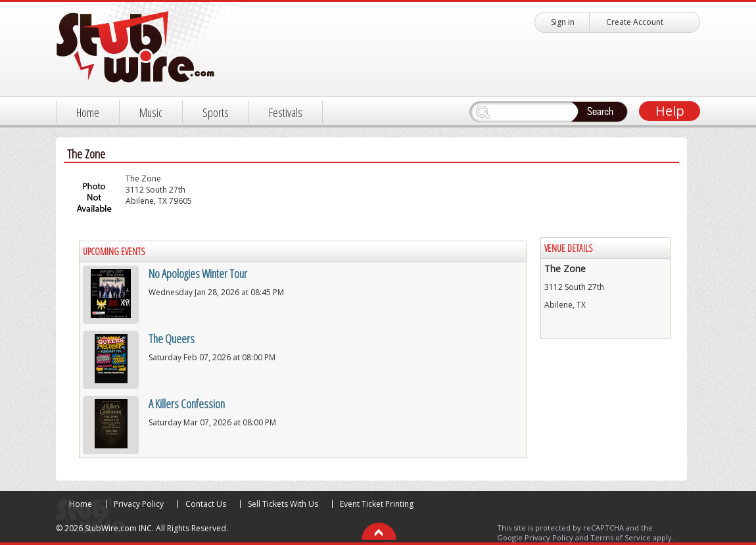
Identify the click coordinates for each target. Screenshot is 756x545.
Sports (216, 112)
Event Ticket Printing (377, 504)
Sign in (563, 22)
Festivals (286, 112)
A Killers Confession (187, 404)
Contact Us (206, 504)
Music (151, 112)
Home (88, 112)
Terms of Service (621, 537)
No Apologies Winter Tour (198, 273)
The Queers (172, 339)
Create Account (635, 22)
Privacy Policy (139, 504)
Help (670, 111)
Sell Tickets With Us (283, 504)
